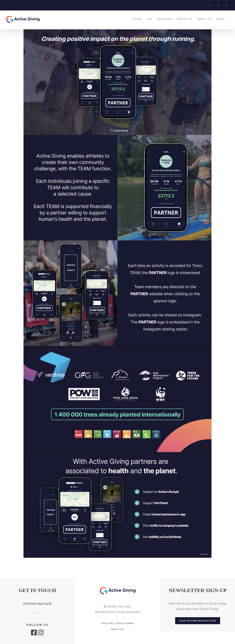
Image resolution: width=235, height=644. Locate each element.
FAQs (122, 629)
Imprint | (114, 629)
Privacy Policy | (108, 623)
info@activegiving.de (37, 603)
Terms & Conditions (125, 623)
